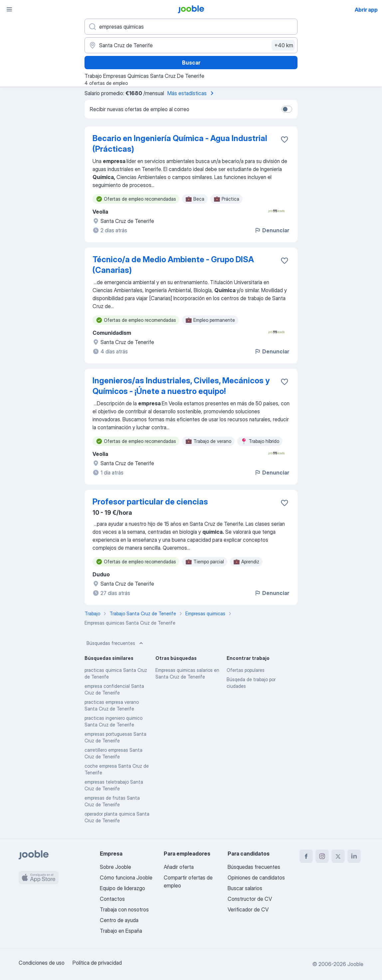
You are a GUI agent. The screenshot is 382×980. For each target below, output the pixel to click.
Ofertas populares (246, 670)
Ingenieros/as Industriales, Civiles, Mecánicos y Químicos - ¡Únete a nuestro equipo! (181, 386)
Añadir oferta (179, 867)
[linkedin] (354, 856)
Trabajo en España (121, 931)
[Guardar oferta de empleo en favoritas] (285, 139)
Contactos (112, 899)
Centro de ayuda (119, 920)
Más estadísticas (192, 93)
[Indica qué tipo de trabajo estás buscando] (191, 27)
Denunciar (272, 230)
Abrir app (366, 10)
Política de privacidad (97, 963)
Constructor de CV (250, 899)
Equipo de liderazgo (122, 888)
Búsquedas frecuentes (115, 643)
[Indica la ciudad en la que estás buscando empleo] (191, 45)
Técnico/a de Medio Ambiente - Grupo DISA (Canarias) (173, 265)
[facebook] (306, 856)
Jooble (355, 964)
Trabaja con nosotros (124, 909)
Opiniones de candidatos (256, 878)
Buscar (191, 63)
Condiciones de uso (42, 963)
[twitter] (338, 856)
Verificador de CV (248, 909)
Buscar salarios (245, 888)
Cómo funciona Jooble (126, 878)
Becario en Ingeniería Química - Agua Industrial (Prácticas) (180, 144)
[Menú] (9, 9)
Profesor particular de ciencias (150, 502)
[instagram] (322, 856)
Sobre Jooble (115, 867)
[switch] (287, 109)
